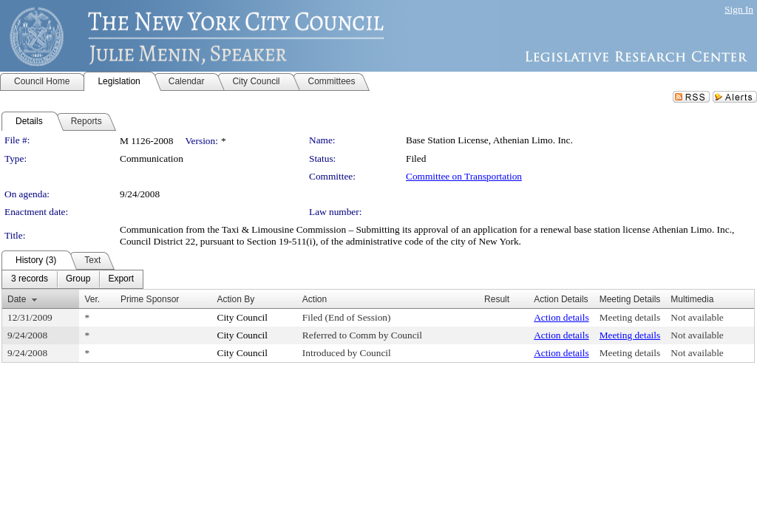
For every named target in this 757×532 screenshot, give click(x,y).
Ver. (92, 299)
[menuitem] (30, 279)
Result (497, 299)
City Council (243, 317)
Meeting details (630, 317)
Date (17, 299)
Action (315, 299)
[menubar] (72, 279)
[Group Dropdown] (78, 279)
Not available (697, 317)
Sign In (739, 9)
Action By (236, 299)
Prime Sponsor (150, 299)
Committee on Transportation (464, 176)
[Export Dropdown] (121, 279)
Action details (561, 317)
